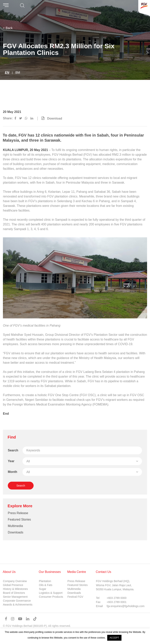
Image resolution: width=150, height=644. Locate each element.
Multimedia (15, 526)
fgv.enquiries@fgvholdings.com (126, 606)
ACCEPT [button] (114, 638)
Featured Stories (19, 519)
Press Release (18, 513)
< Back (8, 28)
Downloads (16, 532)
